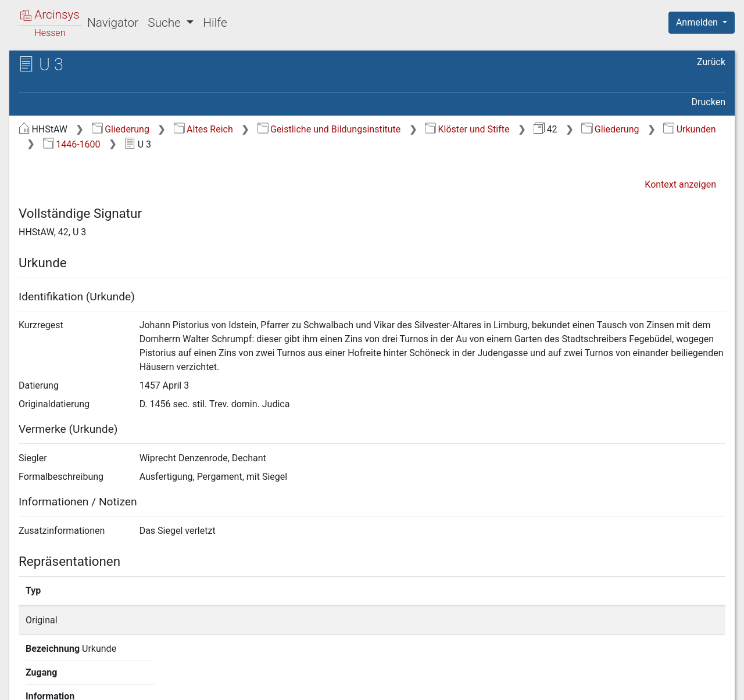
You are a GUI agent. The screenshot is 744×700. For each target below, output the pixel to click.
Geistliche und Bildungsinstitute (329, 129)
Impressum (705, 684)
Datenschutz (531, 684)
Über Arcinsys (444, 684)
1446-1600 (72, 144)
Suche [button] (166, 23)
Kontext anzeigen (680, 184)
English (27, 676)
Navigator (113, 23)
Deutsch (70, 676)
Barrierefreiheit (620, 684)
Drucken (709, 102)
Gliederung (121, 129)
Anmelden (698, 22)
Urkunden (689, 129)
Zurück (711, 62)
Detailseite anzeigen (559, 620)
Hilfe (215, 23)
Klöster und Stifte (467, 129)
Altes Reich (203, 129)
